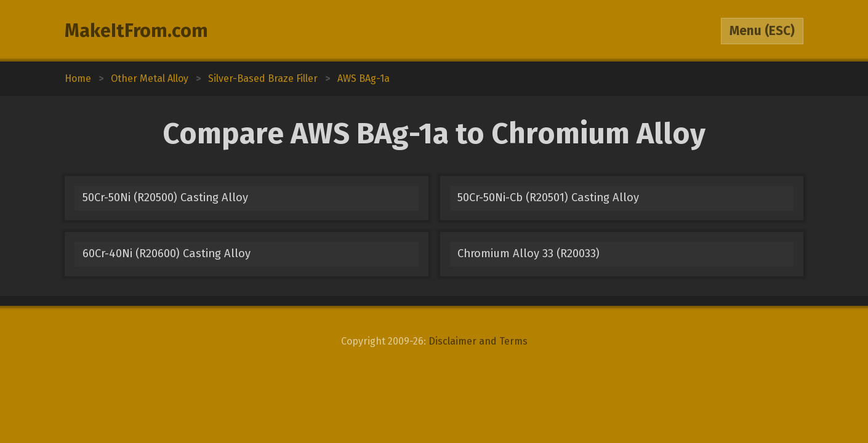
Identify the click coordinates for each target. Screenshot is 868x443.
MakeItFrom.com (136, 31)
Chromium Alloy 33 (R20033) (528, 253)
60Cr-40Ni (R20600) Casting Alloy (167, 253)
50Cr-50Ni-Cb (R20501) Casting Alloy (548, 198)
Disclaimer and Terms (478, 341)
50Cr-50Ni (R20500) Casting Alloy (165, 198)
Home (78, 78)
